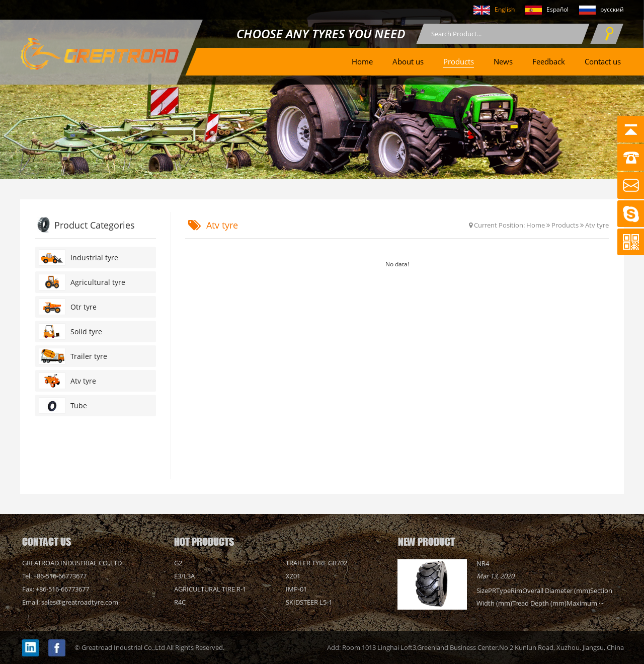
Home (362, 61)
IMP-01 (296, 589)
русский (597, 10)
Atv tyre (597, 225)
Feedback (549, 61)
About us (408, 61)
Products (459, 61)
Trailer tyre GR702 (316, 563)
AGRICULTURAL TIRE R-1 (210, 589)
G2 (178, 563)
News (503, 61)
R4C (180, 602)
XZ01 (293, 576)
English (490, 10)
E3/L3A (184, 576)
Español (542, 10)
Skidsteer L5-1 (309, 602)
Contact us (603, 61)
